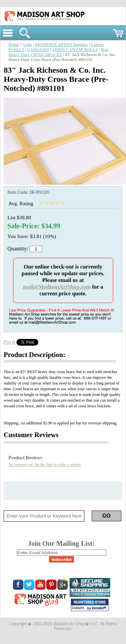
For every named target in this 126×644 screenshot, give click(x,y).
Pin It (9, 342)
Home (14, 45)
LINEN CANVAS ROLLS (75, 50)
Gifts (28, 45)
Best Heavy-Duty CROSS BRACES (58, 52)
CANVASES (38, 50)
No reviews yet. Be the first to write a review (45, 465)
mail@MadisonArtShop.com (57, 287)
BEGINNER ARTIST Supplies (61, 45)
